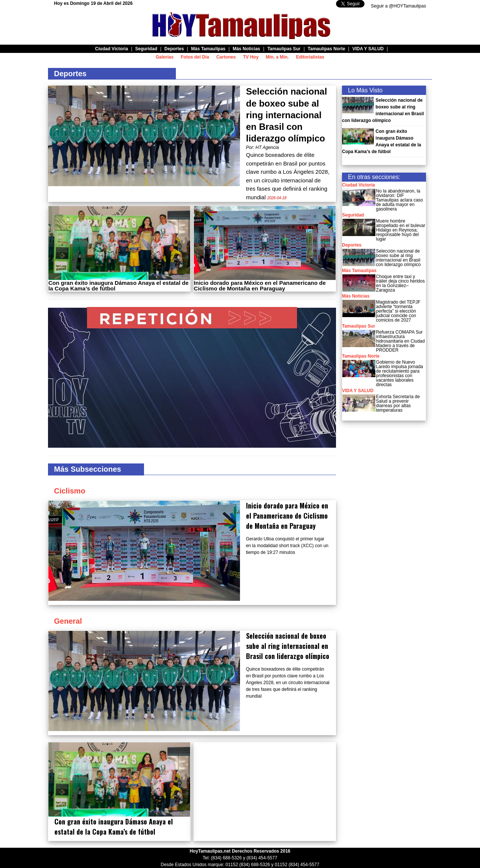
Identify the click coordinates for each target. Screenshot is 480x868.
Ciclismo (70, 491)
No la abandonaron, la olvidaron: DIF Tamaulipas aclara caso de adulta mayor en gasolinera (400, 200)
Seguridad (353, 215)
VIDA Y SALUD (358, 391)
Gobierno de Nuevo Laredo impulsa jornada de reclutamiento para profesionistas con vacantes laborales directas (400, 373)
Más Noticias (356, 296)
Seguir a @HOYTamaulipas (398, 6)
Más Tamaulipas (359, 271)
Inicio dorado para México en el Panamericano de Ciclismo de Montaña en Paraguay (260, 286)
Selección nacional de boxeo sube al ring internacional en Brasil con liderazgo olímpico (286, 115)
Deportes (352, 245)
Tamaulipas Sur (358, 326)
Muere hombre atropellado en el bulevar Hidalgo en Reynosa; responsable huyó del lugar (401, 230)
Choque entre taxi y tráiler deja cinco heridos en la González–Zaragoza (400, 283)
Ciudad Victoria (358, 185)
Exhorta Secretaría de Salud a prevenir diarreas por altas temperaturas (398, 403)
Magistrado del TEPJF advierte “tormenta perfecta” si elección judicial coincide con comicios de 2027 (398, 311)
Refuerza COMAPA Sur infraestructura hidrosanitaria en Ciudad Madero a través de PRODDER (400, 341)
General (68, 621)
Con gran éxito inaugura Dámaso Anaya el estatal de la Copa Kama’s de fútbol (118, 286)
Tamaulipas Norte (361, 356)
